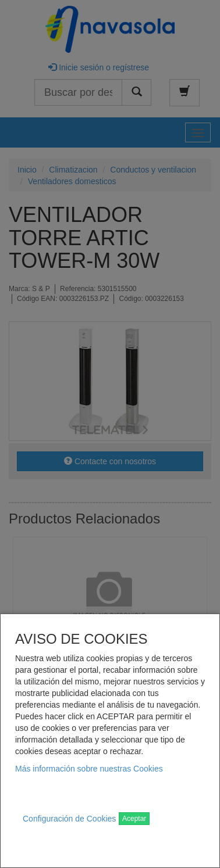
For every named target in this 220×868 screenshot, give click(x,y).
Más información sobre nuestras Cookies (89, 769)
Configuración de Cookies (69, 819)
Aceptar (134, 819)
